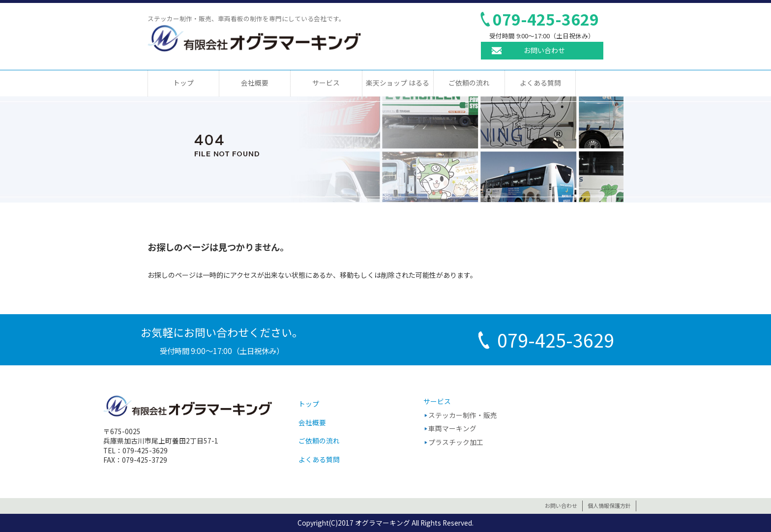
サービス (326, 83)
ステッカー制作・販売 (463, 415)
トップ (183, 83)
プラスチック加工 (456, 442)
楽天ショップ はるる (398, 83)
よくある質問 (540, 83)
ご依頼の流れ (469, 83)
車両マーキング (452, 428)
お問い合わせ (544, 50)
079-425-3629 (546, 19)
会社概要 (255, 83)
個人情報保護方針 (609, 505)
